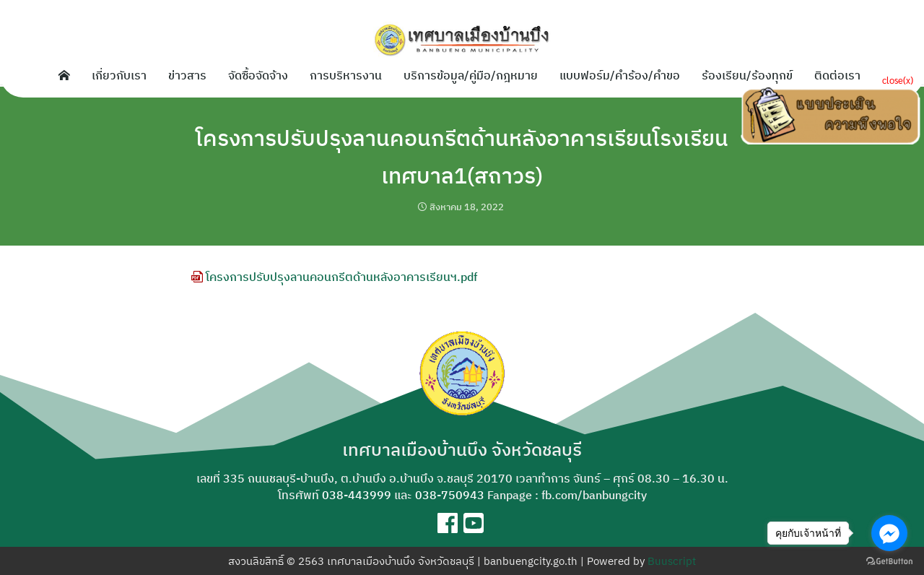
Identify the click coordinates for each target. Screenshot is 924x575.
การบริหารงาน (346, 75)
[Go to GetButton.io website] (889, 561)
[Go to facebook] (889, 533)
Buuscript (672, 561)
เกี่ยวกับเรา (119, 75)
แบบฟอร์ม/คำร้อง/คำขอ (620, 75)
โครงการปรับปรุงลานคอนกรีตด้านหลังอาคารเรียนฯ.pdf (334, 277)
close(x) (898, 80)
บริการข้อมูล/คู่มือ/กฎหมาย (471, 75)
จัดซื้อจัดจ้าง (258, 75)
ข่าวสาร (187, 75)
